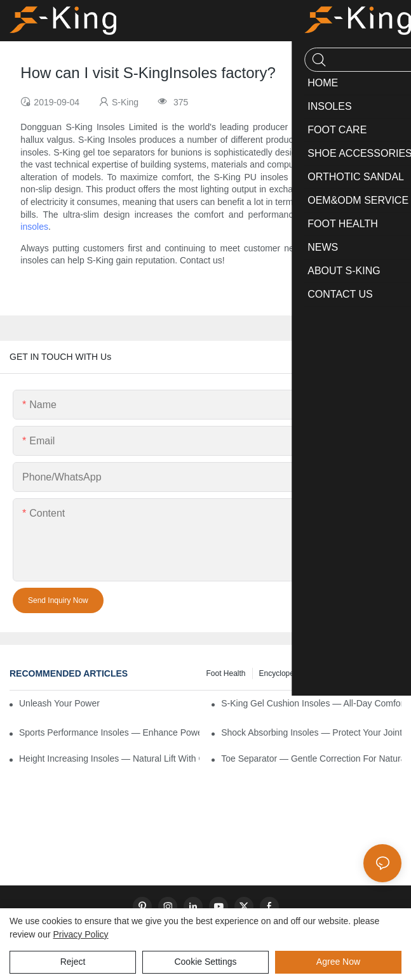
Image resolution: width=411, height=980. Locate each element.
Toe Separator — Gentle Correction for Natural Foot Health (311, 758)
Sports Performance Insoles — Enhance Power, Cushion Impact (109, 732)
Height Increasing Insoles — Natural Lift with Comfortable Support (109, 758)
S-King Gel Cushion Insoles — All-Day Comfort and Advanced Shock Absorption (311, 703)
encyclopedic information (302, 673)
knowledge (376, 673)
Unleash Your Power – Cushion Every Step (59, 703)
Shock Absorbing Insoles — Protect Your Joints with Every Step (311, 732)
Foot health (226, 673)
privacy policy (80, 934)
